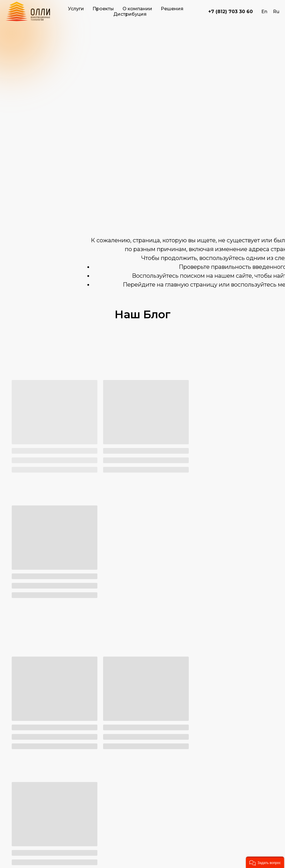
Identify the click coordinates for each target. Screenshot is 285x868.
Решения (172, 9)
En (264, 12)
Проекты (103, 9)
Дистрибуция (130, 14)
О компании (137, 9)
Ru (276, 12)
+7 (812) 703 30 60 (230, 12)
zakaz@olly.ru (65, 800)
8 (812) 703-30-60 (69, 779)
